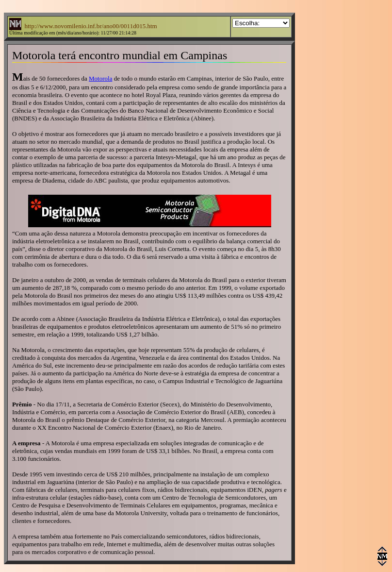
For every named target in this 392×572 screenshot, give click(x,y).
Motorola (100, 78)
